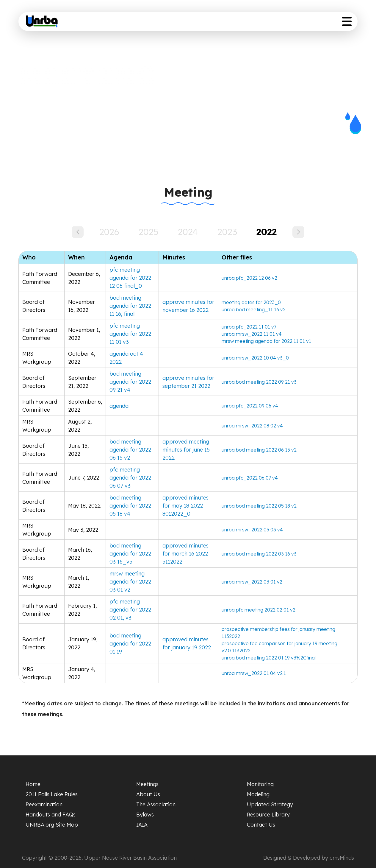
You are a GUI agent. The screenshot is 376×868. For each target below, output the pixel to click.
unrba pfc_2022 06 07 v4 (250, 478)
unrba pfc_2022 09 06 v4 (250, 406)
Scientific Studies (206, 23)
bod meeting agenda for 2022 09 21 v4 (130, 382)
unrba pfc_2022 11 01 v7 (249, 327)
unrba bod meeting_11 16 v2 (254, 309)
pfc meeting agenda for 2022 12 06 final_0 (130, 278)
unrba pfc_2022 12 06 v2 (249, 278)
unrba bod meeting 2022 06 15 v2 (259, 450)
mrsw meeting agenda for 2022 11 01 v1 (266, 341)
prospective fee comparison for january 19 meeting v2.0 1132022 (279, 647)
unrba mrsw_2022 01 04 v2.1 (254, 673)
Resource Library (325, 23)
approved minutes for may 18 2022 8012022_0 (185, 506)
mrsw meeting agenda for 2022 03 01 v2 (130, 582)
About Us (148, 794)
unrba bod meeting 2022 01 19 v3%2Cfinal (269, 658)
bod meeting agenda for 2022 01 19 (130, 644)
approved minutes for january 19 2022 (187, 643)
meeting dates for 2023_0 (251, 302)
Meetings (147, 784)
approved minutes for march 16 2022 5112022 (185, 554)
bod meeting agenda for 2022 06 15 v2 (130, 450)
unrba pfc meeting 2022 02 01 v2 (258, 610)
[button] (298, 232)
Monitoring (260, 784)
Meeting (133, 23)
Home (102, 23)
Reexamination (44, 804)
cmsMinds (342, 858)
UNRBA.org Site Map (52, 825)
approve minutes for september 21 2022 (188, 382)
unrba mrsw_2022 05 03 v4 (252, 530)
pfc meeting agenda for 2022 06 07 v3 (130, 478)
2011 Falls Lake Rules (52, 794)
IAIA (142, 825)
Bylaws (145, 815)
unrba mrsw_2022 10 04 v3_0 (255, 358)
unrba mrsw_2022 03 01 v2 (252, 582)
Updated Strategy (265, 23)
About (164, 23)
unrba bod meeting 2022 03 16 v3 (259, 554)
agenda (119, 406)
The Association (156, 804)
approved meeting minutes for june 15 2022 (186, 450)
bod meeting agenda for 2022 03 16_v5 (130, 554)
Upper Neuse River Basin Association (130, 858)
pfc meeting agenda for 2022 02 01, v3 (130, 610)
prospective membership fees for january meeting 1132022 (278, 633)
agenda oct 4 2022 (126, 358)
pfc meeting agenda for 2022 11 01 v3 (130, 334)
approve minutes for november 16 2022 (188, 306)
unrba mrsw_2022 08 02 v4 (252, 426)
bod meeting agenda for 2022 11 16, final (130, 306)
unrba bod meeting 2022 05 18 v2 (259, 506)
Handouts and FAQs (51, 815)
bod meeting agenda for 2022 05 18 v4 (130, 506)
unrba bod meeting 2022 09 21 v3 (259, 382)
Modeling (258, 794)
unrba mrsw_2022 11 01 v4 (252, 334)
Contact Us (261, 825)
